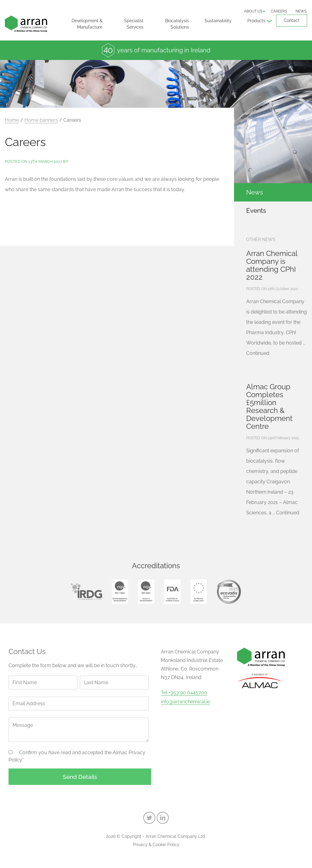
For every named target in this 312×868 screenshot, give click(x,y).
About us (253, 11)
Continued (258, 353)
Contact (292, 20)
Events (256, 210)
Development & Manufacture (87, 24)
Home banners (41, 120)
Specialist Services (134, 24)
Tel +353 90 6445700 (184, 693)
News (301, 11)
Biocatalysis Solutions (177, 24)
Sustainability (218, 21)
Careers (279, 11)
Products (256, 21)
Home (12, 120)
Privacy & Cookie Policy (156, 845)
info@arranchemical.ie (185, 702)
